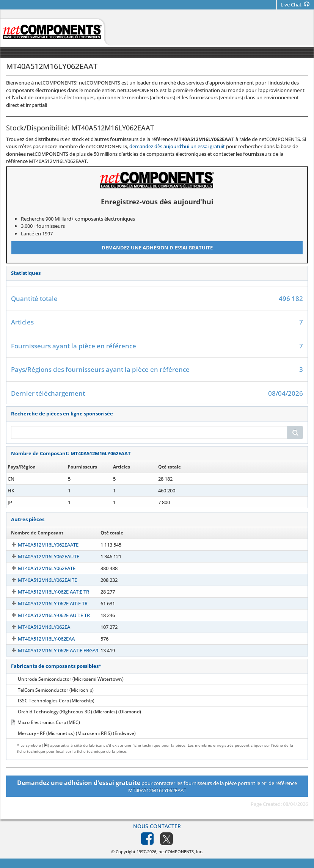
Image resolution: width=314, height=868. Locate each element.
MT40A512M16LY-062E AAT (41, 490)
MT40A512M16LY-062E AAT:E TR (47, 592)
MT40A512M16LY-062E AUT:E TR (47, 615)
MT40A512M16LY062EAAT (40, 502)
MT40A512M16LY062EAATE (41, 545)
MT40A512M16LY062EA (37, 627)
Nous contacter (157, 826)
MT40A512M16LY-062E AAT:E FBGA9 (51, 650)
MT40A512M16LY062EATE (40, 568)
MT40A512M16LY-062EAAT (41, 479)
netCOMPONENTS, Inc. (181, 852)
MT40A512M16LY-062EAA (39, 639)
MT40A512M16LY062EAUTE (42, 556)
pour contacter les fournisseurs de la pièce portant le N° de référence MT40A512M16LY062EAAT (157, 786)
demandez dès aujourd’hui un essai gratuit (177, 146)
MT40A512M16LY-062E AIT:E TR (46, 603)
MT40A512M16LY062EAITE (41, 580)
